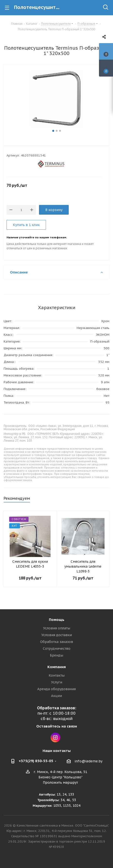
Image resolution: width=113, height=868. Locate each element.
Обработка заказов (57, 642)
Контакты (57, 675)
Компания (57, 667)
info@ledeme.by (88, 761)
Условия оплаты (57, 628)
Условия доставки (57, 635)
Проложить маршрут (60, 782)
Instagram (55, 737)
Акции (56, 696)
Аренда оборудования (56, 689)
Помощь (57, 620)
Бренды (56, 655)
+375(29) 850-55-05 (36, 761)
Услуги (57, 682)
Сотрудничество (57, 649)
